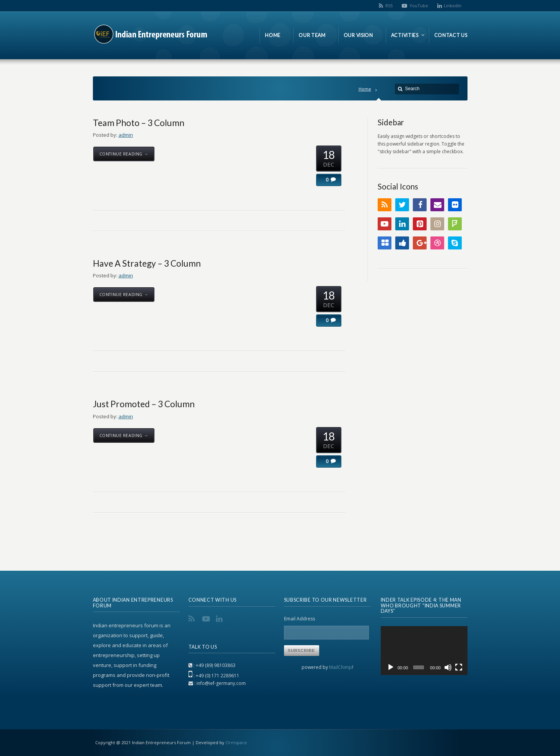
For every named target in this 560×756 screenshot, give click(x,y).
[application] (424, 651)
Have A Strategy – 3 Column (147, 263)
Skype (455, 243)
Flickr (455, 205)
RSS (389, 6)
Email (437, 205)
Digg (402, 243)
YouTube (419, 6)
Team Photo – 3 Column (139, 123)
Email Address (299, 619)
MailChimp (341, 667)
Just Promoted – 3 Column (144, 404)
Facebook (420, 205)
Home (365, 89)
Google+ (420, 243)
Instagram (437, 224)
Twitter (402, 205)
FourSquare (455, 224)
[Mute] (448, 667)
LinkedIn (453, 6)
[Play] (391, 667)
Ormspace (236, 742)
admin (126, 135)
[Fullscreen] (459, 667)
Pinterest (420, 224)
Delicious (385, 243)
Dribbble (437, 243)
